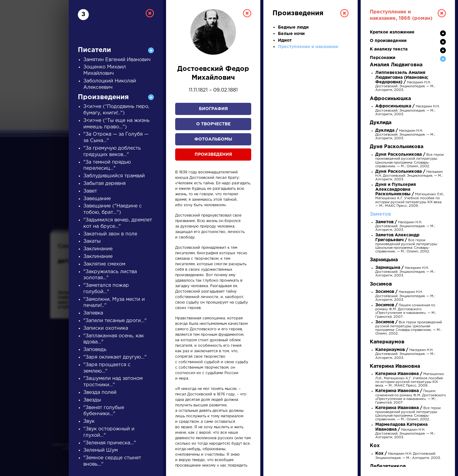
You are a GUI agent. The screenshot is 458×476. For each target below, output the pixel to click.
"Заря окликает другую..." (115, 357)
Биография (213, 109)
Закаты (92, 241)
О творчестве (213, 124)
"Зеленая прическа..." (110, 443)
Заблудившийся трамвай (114, 176)
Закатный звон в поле (110, 234)
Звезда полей (100, 393)
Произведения (213, 155)
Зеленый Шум (101, 450)
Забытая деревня (104, 184)
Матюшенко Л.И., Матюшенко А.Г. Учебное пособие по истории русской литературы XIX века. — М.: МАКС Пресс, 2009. (410, 195)
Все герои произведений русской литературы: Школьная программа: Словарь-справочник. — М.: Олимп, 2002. (406, 243)
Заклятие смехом (104, 264)
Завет (90, 191)
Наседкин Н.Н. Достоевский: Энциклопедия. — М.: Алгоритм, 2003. (405, 82)
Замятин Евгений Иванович (117, 60)
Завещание (97, 199)
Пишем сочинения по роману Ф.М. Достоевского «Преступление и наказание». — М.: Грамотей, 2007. (411, 397)
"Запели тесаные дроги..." (115, 321)
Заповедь (95, 350)
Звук (89, 421)
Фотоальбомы (213, 139)
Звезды (92, 400)
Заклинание (98, 249)
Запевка (93, 313)
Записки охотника (106, 328)
